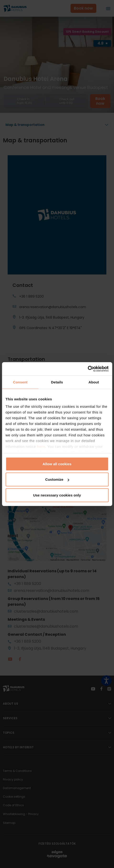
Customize (57, 479)
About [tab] (94, 382)
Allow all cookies (57, 464)
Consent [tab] (20, 382)
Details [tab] (57, 382)
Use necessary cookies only (57, 495)
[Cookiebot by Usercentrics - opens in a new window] (88, 369)
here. (42, 447)
